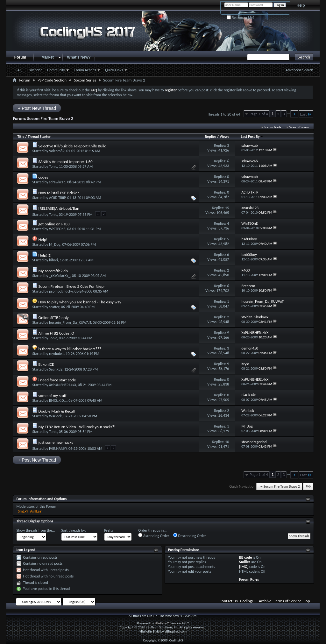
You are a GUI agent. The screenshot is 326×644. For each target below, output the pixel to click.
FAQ (19, 70)
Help (301, 5)
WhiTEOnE (57, 229)
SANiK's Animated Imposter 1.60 (65, 162)
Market (48, 57)
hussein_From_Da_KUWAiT (70, 322)
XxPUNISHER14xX (63, 385)
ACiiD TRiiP (57, 198)
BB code (245, 557)
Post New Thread (37, 108)
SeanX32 (56, 369)
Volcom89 (57, 151)
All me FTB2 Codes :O (56, 333)
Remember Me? (241, 18)
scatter (54, 307)
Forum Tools (273, 127)
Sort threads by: (73, 530)
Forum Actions (85, 70)
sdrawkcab (57, 182)
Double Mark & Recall (56, 411)
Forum (20, 57)
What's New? (79, 57)
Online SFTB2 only (53, 318)
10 (227, 442)
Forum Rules (249, 579)
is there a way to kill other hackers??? (70, 349)
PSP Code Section (52, 80)
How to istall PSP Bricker (58, 193)
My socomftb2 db (53, 271)
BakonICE (46, 364)
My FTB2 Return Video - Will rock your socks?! (77, 427)
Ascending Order (154, 535)
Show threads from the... (35, 530)
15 (227, 208)
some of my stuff (52, 396)
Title (21, 137)
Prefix (109, 530)
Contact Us (228, 601)
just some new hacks (56, 442)
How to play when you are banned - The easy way (80, 302)
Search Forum (299, 127)
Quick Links (114, 70)
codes (43, 177)
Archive (265, 601)
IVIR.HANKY (58, 449)
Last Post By (252, 137)
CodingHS (248, 601)
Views (224, 137)
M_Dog (55, 244)
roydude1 (57, 354)
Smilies (245, 562)
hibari (53, 260)
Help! (43, 240)
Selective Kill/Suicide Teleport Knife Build (72, 146)
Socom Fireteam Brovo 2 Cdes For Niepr (71, 286)
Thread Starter (39, 137)
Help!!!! (45, 255)
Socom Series (85, 80)
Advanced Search (299, 70)
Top (308, 487)
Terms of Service (287, 601)
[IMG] (244, 567)
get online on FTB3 (54, 224)
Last (306, 114)
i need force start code (57, 380)
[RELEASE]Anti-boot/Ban (59, 208)
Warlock (55, 416)
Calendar (35, 70)
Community (56, 70)
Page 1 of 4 (259, 114)
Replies (211, 137)
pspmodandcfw (61, 291)
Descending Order (190, 535)
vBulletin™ (162, 623)
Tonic (53, 166)
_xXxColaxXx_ (60, 276)
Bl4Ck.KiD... (58, 400)
